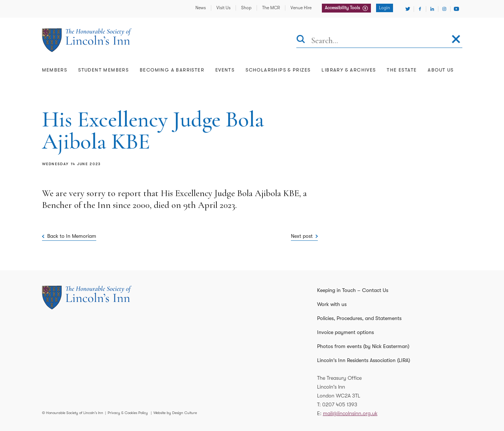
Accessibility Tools (343, 8)
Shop (246, 8)
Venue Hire (301, 8)
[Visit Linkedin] (432, 9)
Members (55, 70)
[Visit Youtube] (456, 9)
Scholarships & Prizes (278, 70)
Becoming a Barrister (172, 70)
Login (385, 8)
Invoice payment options (345, 332)
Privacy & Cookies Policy (128, 413)
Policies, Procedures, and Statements (359, 318)
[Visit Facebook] (420, 9)
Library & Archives (349, 70)
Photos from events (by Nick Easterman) (363, 346)
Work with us (332, 304)
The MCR (271, 8)
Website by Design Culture (175, 413)
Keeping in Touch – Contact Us (353, 290)
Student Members (103, 70)
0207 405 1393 (340, 404)
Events (225, 70)
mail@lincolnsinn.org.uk (350, 413)
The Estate (402, 70)
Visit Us (223, 8)
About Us (441, 70)
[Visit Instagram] (444, 9)
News (201, 8)
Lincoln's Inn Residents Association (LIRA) (364, 360)
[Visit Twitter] (408, 9)
